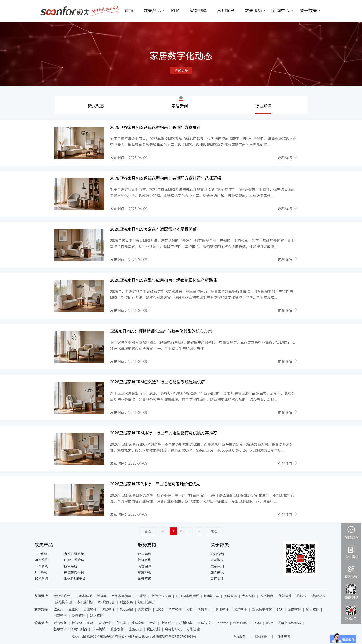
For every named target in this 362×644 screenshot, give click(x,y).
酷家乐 (59, 609)
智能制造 (198, 10)
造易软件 (108, 609)
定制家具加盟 (121, 596)
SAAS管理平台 (75, 578)
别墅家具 (126, 602)
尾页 (214, 531)
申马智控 (204, 623)
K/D (189, 609)
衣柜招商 (267, 596)
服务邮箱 (145, 572)
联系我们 (217, 566)
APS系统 (41, 572)
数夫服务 (253, 10)
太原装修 (249, 596)
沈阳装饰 (318, 596)
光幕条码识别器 (289, 623)
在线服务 (239, 636)
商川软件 (222, 609)
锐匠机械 (153, 629)
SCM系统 (41, 578)
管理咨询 (145, 560)
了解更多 (181, 70)
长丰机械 (99, 629)
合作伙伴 (217, 578)
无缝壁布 (230, 596)
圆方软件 (145, 609)
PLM (175, 10)
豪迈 (90, 623)
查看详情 (288, 157)
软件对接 (41, 609)
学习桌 (102, 596)
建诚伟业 (105, 623)
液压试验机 (146, 602)
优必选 (121, 623)
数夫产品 (152, 10)
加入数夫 (217, 572)
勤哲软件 (313, 609)
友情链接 (41, 596)
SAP (280, 609)
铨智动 (77, 623)
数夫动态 (96, 106)
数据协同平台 (74, 572)
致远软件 (97, 615)
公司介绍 (217, 554)
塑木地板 (85, 596)
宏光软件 (240, 609)
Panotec (222, 623)
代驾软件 (285, 596)
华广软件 (175, 609)
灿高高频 (138, 623)
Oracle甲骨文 (262, 609)
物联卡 (301, 596)
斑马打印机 (173, 629)
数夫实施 (145, 554)
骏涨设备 (117, 629)
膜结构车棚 (63, 602)
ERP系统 (41, 554)
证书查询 (145, 578)
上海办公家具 (161, 596)
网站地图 (262, 636)
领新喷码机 (241, 623)
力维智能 (193, 629)
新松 (269, 623)
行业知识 (263, 106)
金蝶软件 (294, 609)
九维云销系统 (74, 554)
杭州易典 (186, 623)
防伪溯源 (145, 566)
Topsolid (126, 609)
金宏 (153, 623)
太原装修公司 (63, 596)
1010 (160, 609)
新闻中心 (281, 10)
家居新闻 (180, 106)
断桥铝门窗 (106, 602)
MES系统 (41, 560)
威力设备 (60, 623)
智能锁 (141, 596)
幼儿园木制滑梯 (188, 596)
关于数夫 (308, 10)
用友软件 (60, 615)
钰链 (258, 623)
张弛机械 (135, 629)
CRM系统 (41, 566)
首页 (129, 10)
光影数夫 (217, 560)
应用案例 (226, 10)
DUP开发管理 (74, 560)
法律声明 (284, 636)
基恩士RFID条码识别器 (70, 629)
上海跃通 (168, 623)
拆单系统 (71, 566)
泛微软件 (78, 615)
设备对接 (41, 623)
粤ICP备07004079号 (183, 636)
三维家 (73, 609)
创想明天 (204, 609)
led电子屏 (212, 596)
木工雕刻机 (85, 602)
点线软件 (90, 609)
